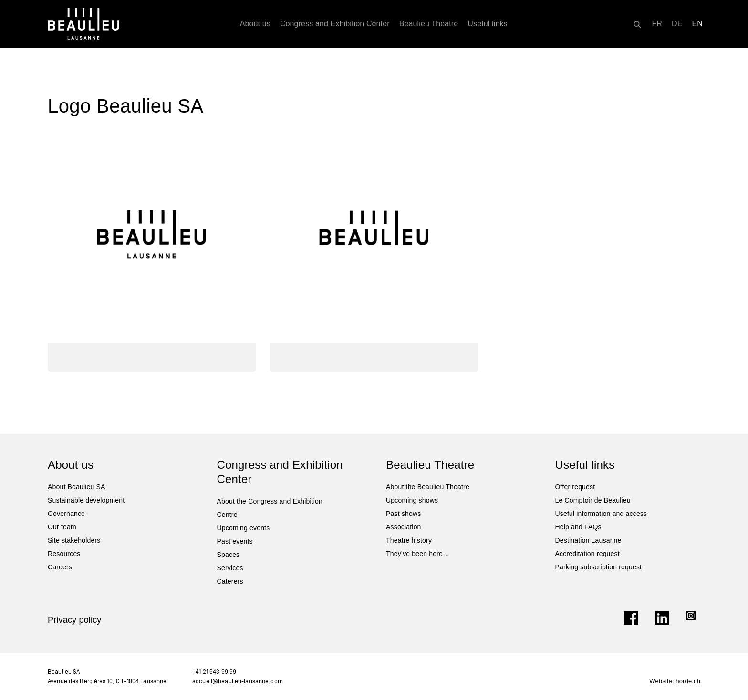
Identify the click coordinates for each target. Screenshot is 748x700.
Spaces (229, 555)
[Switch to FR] (657, 24)
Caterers (230, 581)
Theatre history (409, 540)
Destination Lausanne (588, 540)
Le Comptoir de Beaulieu (593, 500)
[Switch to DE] (677, 24)
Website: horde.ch (675, 681)
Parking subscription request (599, 567)
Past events (235, 541)
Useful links (487, 24)
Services (230, 568)
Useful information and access (601, 514)
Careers (60, 567)
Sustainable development (86, 500)
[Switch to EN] (698, 24)
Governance (66, 514)
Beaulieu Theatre (429, 24)
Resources (64, 554)
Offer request (575, 487)
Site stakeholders (74, 540)
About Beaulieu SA (77, 487)
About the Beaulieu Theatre (428, 487)
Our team (62, 527)
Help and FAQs (578, 527)
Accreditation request (587, 554)
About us (255, 24)
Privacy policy (75, 620)
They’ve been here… (418, 554)
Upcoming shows (412, 500)
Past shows (403, 514)
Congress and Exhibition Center (335, 24)
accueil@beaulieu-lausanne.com (238, 681)
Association (404, 527)
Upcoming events (244, 528)
